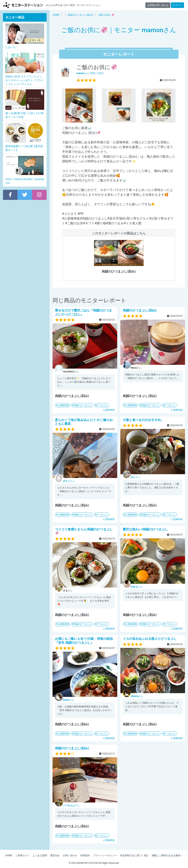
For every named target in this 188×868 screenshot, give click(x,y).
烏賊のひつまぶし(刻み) (140, 310)
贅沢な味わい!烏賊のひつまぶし (145, 529)
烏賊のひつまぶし (83, 405)
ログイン (177, 5)
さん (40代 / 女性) (90, 73)
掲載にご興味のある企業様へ (167, 855)
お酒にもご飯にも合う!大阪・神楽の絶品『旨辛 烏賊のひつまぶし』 (84, 641)
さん (69, 481)
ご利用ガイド (22, 855)
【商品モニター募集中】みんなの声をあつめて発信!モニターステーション (23, 5)
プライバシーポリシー (105, 855)
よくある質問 (40, 855)
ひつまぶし (102, 405)
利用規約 (85, 855)
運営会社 (55, 855)
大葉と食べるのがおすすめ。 (143, 420)
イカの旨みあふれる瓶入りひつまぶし (150, 639)
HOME (9, 855)
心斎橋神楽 (63, 405)
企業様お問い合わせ (158, 5)
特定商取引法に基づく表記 (134, 855)
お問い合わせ (70, 855)
